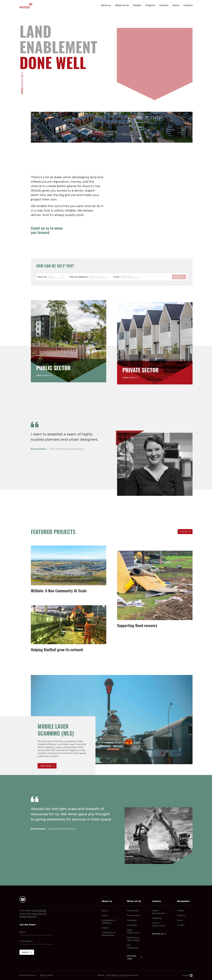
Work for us (159, 934)
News (176, 5)
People (137, 5)
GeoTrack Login (135, 957)
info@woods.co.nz (28, 917)
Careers (164, 5)
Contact (188, 5)
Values (105, 911)
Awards (105, 928)
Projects (150, 5)
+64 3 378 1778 (39, 914)
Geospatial (132, 920)
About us (106, 5)
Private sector (133, 915)
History (105, 915)
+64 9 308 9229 (39, 911)
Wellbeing (157, 918)
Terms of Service (27, 975)
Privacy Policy (47, 975)
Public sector (133, 911)
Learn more (44, 375)
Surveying (132, 925)
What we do (122, 5)
